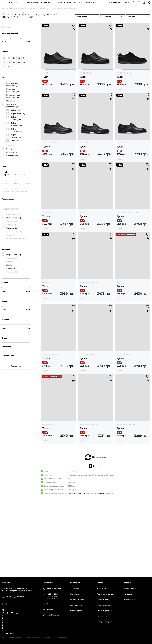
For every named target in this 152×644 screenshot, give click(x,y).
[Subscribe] (27, 604)
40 (84, 77)
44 (93, 77)
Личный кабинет (130, 588)
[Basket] (149, 4)
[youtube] (17, 613)
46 (43, 77)
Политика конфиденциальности (37, 638)
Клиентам (101, 583)
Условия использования (12, 638)
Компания (75, 583)
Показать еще (99, 531)
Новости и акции (103, 588)
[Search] (133, 4)
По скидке (107, 20)
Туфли (46, 81)
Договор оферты (76, 611)
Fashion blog (93, 4)
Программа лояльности (106, 594)
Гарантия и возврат (104, 605)
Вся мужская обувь (16, 12)
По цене (132, 20)
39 (81, 77)
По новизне (82, 20)
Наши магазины (76, 605)
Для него (20, 597)
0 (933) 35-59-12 (52, 596)
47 (47, 77)
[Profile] (144, 4)
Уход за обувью (63, 4)
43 (90, 77)
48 (50, 216)
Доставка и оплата (104, 600)
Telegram (50, 609)
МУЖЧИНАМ (46, 4)
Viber (48, 604)
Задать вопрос (102, 616)
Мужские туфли (31, 12)
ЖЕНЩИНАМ (32, 4)
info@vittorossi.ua (53, 615)
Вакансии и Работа (77, 600)
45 (96, 77)
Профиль (128, 583)
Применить (16, 370)
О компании (75, 588)
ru (126, 4)
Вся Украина (114, 4)
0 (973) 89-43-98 (52, 598)
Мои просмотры (129, 600)
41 (87, 77)
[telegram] (12, 613)
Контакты (48, 583)
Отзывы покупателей (104, 611)
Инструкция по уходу (105, 622)
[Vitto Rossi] (10, 4)
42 (127, 77)
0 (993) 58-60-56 (52, 594)
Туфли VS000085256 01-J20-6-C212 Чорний (86, 567)
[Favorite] (139, 4)
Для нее (8, 597)
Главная (5, 12)
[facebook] (7, 613)
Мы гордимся (75, 594)
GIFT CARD (78, 4)
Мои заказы (128, 594)
